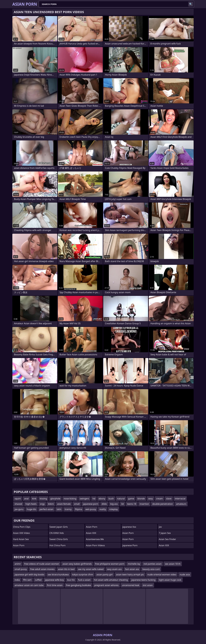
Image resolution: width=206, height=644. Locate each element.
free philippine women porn (110, 564)
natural (121, 499)
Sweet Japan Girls (59, 527)
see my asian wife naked (91, 569)
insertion (144, 504)
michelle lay (134, 564)
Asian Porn (19, 545)
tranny (68, 509)
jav (160, 527)
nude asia (185, 575)
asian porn (128, 539)
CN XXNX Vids (57, 533)
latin (59, 509)
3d (122, 504)
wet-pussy (91, 509)
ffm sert (27, 580)
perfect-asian (46, 509)
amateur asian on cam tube (29, 585)
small (77, 504)
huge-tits (32, 509)
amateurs (181, 504)
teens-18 (132, 504)
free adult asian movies (42, 569)
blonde (141, 499)
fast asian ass (132, 569)
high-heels (31, 504)
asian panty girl (104, 575)
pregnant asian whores (106, 585)
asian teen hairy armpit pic (130, 575)
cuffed (38, 580)
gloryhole (55, 499)
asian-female (64, 504)
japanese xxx (129, 527)
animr (18, 564)
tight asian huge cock (170, 580)
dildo (104, 504)
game (131, 499)
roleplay (114, 509)
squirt (18, 499)
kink (34, 499)
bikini (51, 504)
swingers (84, 499)
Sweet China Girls (59, 539)
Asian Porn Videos (95, 545)
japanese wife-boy (54, 580)
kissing (43, 499)
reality (103, 509)
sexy (151, 499)
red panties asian (153, 564)
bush (111, 499)
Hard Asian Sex (21, 539)
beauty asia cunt (151, 569)
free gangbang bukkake (79, 585)
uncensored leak (131, 585)
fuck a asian (84, 580)
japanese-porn (91, 504)
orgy (42, 504)
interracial (180, 499)
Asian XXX (91, 533)
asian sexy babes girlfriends (77, 564)
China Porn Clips (22, 527)
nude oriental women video (162, 575)
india (17, 580)
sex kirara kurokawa (58, 575)
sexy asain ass (114, 569)
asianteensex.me (95, 539)
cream (159, 499)
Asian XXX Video (21, 533)
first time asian (55, 585)
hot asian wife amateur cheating (111, 580)
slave (169, 499)
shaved (18, 504)
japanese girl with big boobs (29, 575)
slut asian (148, 585)
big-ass (114, 504)
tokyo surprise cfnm (83, 575)
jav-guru (19, 509)
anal (26, 499)
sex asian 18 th (173, 564)
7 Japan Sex (165, 533)
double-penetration (162, 504)
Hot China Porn (58, 545)
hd (94, 499)
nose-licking (70, 499)
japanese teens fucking (143, 580)
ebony (102, 499)
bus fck (71, 580)
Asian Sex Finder (167, 539)
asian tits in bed (66, 569)
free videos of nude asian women (42, 564)
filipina (79, 509)
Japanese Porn (130, 545)
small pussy (21, 569)
